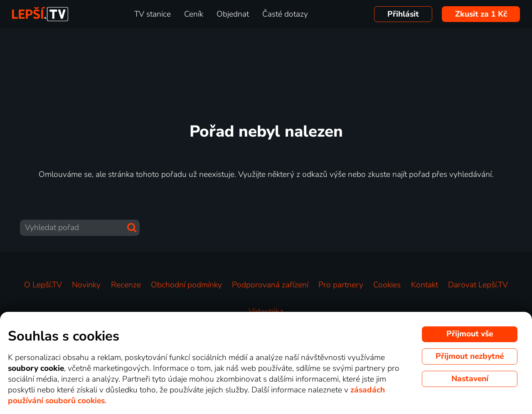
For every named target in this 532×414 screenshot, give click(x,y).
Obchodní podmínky (186, 285)
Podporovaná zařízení (270, 285)
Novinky (86, 285)
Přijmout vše (470, 334)
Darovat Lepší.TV (478, 285)
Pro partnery (341, 285)
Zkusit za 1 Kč (481, 14)
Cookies (387, 285)
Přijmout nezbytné (470, 356)
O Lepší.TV (43, 285)
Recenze (126, 285)
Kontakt (425, 285)
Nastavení (470, 379)
